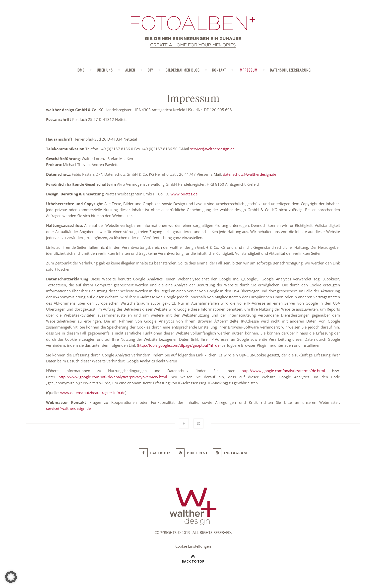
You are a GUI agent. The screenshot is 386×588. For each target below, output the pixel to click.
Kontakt (219, 70)
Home (80, 70)
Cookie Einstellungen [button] (193, 546)
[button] (11, 577)
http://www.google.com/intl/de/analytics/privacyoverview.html (113, 377)
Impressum (248, 70)
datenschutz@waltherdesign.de (250, 174)
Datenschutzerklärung (290, 70)
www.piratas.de (184, 194)
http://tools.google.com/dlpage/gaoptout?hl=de (179, 345)
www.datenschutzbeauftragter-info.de (93, 393)
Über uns (105, 70)
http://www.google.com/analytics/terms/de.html (283, 371)
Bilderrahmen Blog (183, 70)
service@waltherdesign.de (212, 149)
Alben (130, 70)
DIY (150, 70)
